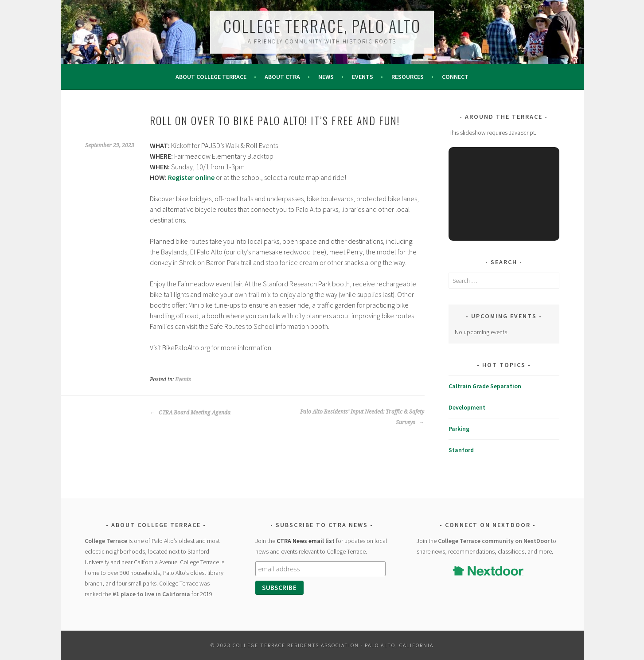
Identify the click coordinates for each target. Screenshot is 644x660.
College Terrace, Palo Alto (322, 25)
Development (467, 407)
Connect (455, 77)
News (326, 77)
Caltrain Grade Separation (485, 386)
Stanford (461, 450)
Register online (191, 177)
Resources (408, 77)
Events (363, 77)
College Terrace (106, 541)
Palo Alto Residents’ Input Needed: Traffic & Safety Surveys (362, 417)
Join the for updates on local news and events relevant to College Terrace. (321, 546)
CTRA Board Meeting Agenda (190, 413)
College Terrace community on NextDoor (494, 541)
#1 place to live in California (151, 594)
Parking (459, 429)
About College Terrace (211, 77)
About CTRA (282, 77)
